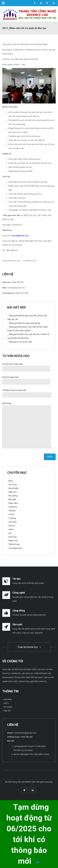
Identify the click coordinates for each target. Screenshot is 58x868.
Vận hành (13, 522)
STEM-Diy (13, 507)
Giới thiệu (8, 699)
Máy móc (13, 492)
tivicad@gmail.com (20, 236)
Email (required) (26, 379)
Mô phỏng (13, 496)
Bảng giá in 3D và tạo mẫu (20, 342)
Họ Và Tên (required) (26, 366)
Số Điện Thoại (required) (27, 393)
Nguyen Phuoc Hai (12, 261)
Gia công (13, 484)
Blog (11, 481)
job (10, 533)
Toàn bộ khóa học (29, 647)
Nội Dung (27, 425)
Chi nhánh (8, 707)
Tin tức (12, 514)
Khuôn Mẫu (14, 488)
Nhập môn (13, 541)
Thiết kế (12, 511)
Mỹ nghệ (12, 499)
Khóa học (13, 537)
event (11, 529)
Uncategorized (15, 548)
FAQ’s (6, 703)
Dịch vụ (12, 526)
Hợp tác (7, 711)
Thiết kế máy (14, 544)
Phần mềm (13, 503)
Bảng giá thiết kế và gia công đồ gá (25, 323)
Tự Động (12, 518)
